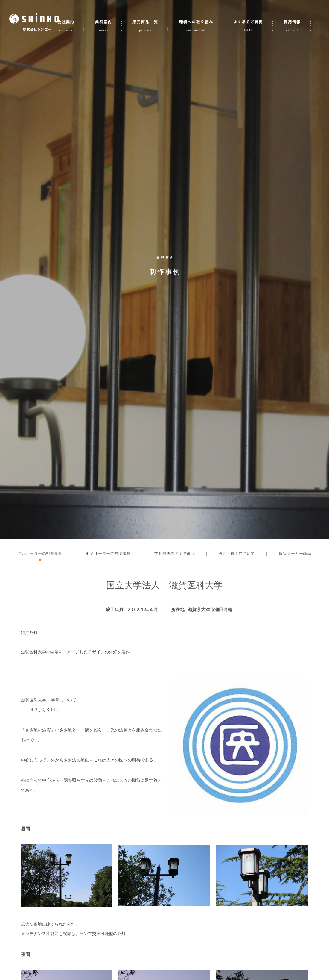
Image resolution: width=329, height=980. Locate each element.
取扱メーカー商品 (295, 553)
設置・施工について (237, 553)
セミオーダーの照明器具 (108, 553)
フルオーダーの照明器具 (40, 553)
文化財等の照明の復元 (175, 553)
